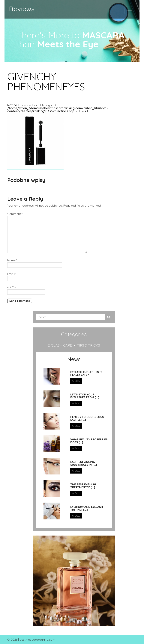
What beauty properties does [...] (89, 441)
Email (12, 274)
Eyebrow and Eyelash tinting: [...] (87, 508)
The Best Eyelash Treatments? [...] (83, 486)
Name (12, 260)
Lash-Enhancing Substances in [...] (84, 463)
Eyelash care (60, 345)
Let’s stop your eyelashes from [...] (85, 396)
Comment (15, 214)
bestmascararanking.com (37, 640)
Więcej (76, 381)
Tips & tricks (88, 345)
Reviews (22, 9)
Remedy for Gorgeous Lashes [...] (87, 418)
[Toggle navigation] (130, 10)
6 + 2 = (12, 287)
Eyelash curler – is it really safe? (86, 373)
